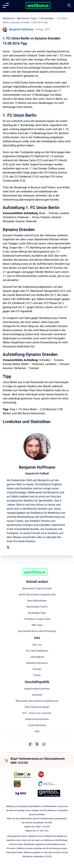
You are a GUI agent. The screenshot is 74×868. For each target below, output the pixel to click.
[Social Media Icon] (30, 744)
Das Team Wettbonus (37, 651)
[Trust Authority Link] (49, 784)
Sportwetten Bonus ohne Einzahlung (37, 631)
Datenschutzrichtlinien (37, 719)
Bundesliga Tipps (37, 613)
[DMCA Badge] (25, 774)
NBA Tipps (37, 625)
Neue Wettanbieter (37, 601)
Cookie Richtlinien (37, 725)
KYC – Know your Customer (37, 713)
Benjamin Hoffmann (21, 29)
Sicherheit (37, 695)
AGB (37, 731)
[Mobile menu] (6, 5)
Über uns (37, 645)
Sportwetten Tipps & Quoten (37, 589)
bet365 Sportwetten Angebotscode (37, 595)
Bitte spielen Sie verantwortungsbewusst (37, 701)
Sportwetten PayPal (37, 607)
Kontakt (37, 669)
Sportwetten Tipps (27, 18)
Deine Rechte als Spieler (37, 707)
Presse (37, 675)
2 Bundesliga (46, 18)
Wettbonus (9, 18)
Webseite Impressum (37, 663)
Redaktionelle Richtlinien (37, 689)
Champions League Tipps (37, 619)
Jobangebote (37, 657)
